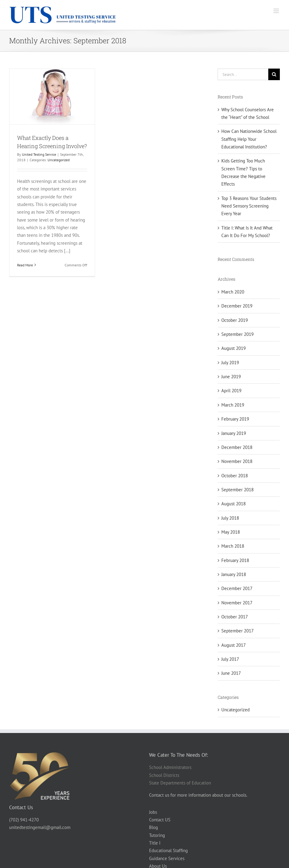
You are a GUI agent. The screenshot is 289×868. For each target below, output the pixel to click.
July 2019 (230, 363)
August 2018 (234, 504)
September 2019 (237, 334)
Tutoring (157, 835)
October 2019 (235, 320)
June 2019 (231, 377)
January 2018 (234, 574)
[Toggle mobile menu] (277, 11)
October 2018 (235, 476)
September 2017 (237, 631)
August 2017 (234, 645)
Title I (155, 843)
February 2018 (235, 560)
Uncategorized (59, 160)
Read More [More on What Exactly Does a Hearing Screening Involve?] (25, 265)
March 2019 (233, 405)
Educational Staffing (168, 850)
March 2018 (233, 546)
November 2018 (237, 461)
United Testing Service (39, 154)
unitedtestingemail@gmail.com (40, 827)
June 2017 (231, 673)
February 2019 (235, 419)
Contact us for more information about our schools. (198, 795)
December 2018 (237, 447)
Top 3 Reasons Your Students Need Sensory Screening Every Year (249, 206)
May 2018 (231, 532)
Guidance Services (167, 858)
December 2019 (237, 306)
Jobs (153, 812)
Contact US (160, 820)
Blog (153, 827)
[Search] (274, 74)
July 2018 (230, 518)
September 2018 (237, 490)
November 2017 (237, 603)
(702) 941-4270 (24, 820)
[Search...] (243, 74)
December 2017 (237, 588)
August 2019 (234, 348)
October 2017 (235, 617)
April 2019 (231, 391)
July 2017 (230, 659)
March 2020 (233, 292)
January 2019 (234, 433)
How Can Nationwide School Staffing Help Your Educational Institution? (249, 139)
